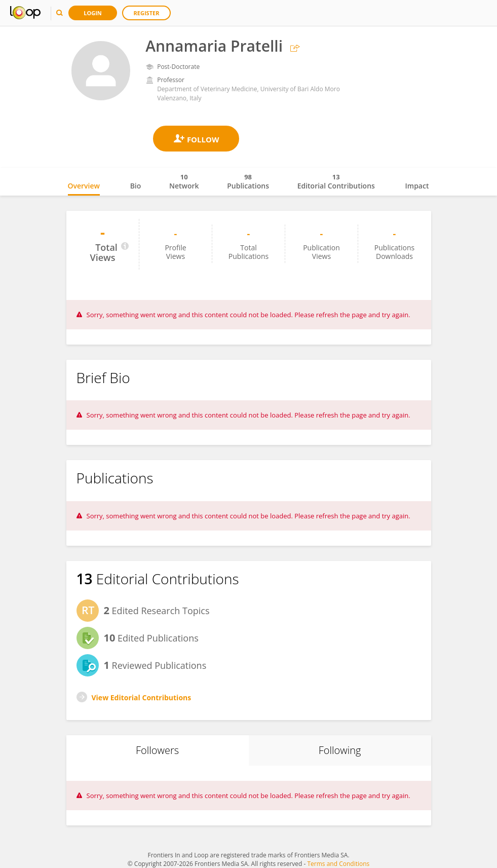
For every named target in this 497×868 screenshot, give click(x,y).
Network (184, 181)
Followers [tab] (157, 750)
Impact (417, 186)
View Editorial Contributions (142, 697)
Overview (84, 186)
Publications (248, 181)
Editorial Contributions (336, 181)
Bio (136, 186)
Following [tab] (340, 750)
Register (147, 13)
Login (93, 13)
